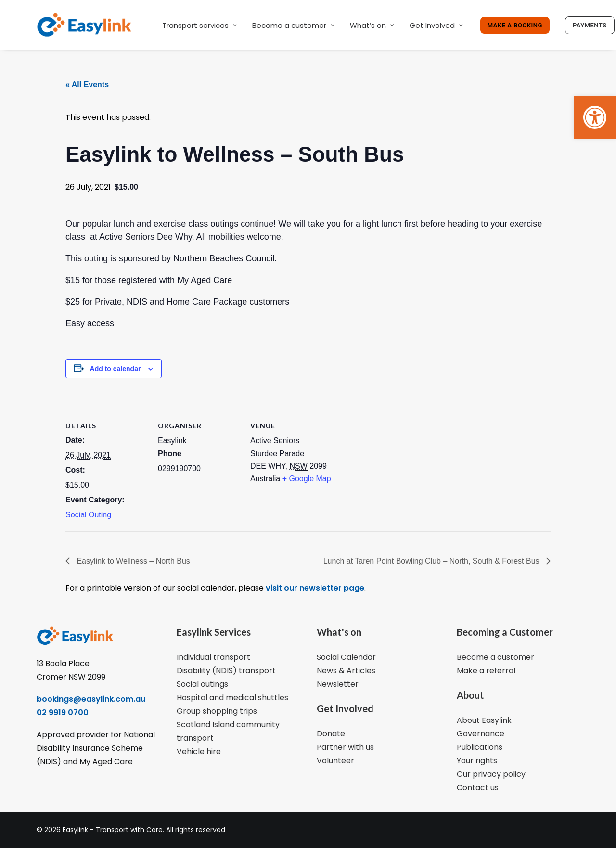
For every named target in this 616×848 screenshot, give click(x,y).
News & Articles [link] (346, 671)
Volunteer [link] (335, 761)
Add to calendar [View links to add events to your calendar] (115, 369)
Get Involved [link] (436, 25)
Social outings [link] (202, 684)
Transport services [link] (199, 25)
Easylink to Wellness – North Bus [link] (132, 561)
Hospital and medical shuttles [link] (232, 698)
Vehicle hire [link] (199, 752)
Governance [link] (481, 734)
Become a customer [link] (293, 25)
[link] (595, 117)
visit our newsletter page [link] (314, 588)
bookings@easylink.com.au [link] (91, 699)
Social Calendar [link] (346, 657)
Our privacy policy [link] (491, 774)
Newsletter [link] (338, 684)
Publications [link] (480, 747)
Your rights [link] (477, 761)
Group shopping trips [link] (217, 711)
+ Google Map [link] (307, 479)
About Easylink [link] (484, 720)
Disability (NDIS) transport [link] (226, 671)
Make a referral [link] (486, 671)
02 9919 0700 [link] (63, 713)
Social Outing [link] (88, 515)
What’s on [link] (372, 25)
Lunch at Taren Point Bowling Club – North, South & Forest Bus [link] (432, 561)
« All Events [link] (87, 84)
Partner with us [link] (345, 747)
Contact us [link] (478, 788)
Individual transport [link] (213, 657)
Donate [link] (331, 734)
